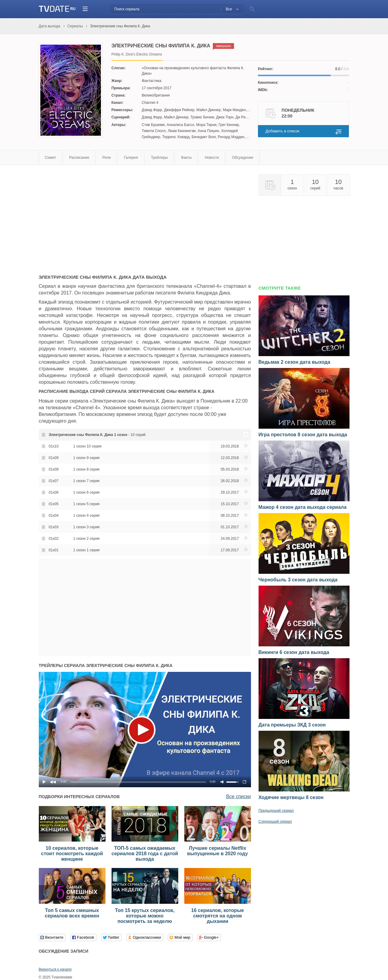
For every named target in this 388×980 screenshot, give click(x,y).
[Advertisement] (90, 217)
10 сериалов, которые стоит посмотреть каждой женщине (72, 854)
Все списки (239, 796)
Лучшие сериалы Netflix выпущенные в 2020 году (217, 851)
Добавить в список (283, 131)
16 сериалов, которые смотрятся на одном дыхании (218, 916)
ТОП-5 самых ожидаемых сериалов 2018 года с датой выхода (145, 854)
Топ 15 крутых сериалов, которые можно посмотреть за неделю (145, 916)
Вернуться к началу (55, 969)
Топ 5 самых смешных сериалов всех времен (72, 913)
